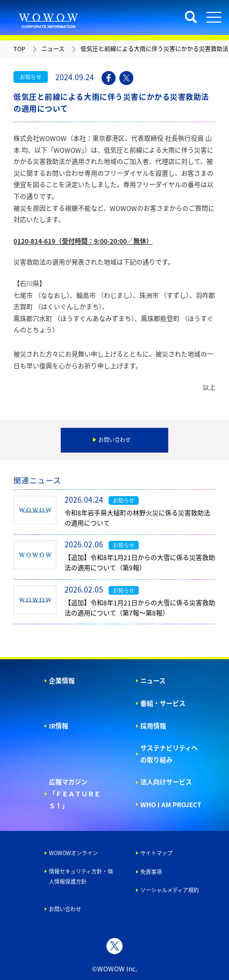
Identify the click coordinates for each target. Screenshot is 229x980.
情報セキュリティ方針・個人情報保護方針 (81, 876)
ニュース (153, 681)
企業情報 (62, 681)
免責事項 (151, 872)
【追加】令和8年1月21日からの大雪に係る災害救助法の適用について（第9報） (140, 563)
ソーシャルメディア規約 (170, 890)
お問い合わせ (65, 909)
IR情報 (59, 726)
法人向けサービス (166, 782)
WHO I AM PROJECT (171, 805)
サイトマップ (156, 853)
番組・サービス (163, 703)
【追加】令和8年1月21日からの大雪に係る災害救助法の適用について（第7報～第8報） (140, 608)
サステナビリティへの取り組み (169, 754)
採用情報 (153, 726)
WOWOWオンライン (73, 853)
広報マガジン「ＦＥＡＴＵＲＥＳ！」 (75, 794)
